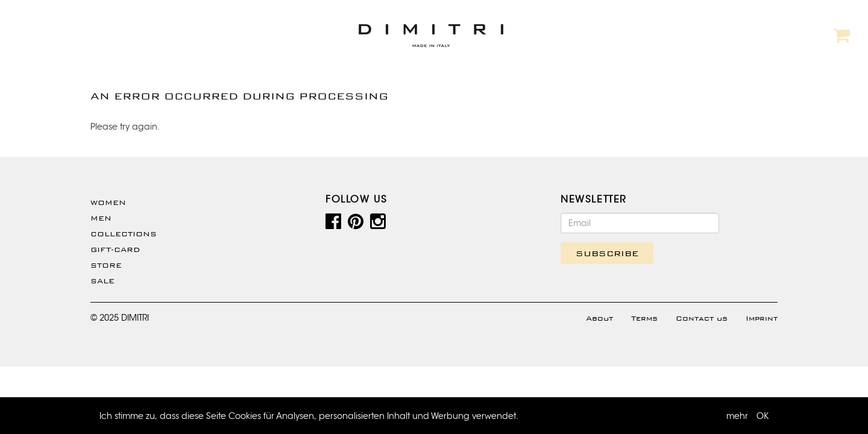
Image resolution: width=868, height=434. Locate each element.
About (599, 318)
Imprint (762, 318)
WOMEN (108, 203)
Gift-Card (115, 250)
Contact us (702, 318)
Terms (644, 318)
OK (763, 416)
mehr (737, 416)
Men (101, 218)
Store (106, 265)
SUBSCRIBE (607, 253)
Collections (124, 234)
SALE (102, 281)
